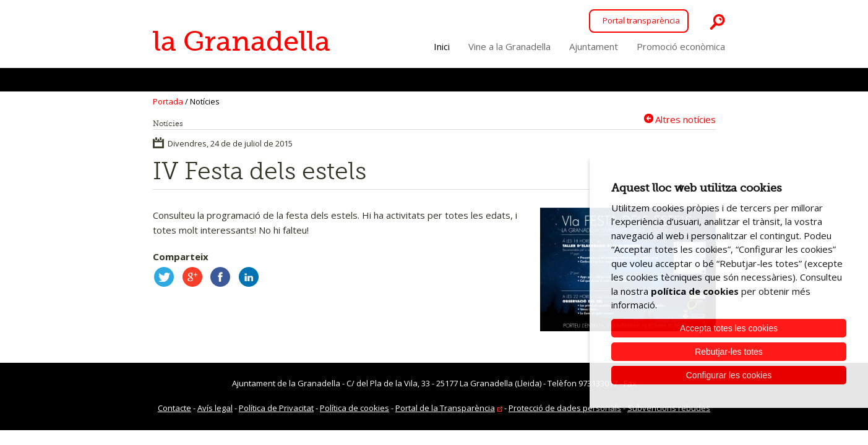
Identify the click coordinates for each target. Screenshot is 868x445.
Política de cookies (355, 408)
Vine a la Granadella (509, 46)
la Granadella (242, 41)
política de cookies (695, 291)
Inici (442, 46)
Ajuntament (594, 46)
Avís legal (215, 408)
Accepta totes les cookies (729, 328)
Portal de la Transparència (445, 408)
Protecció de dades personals (565, 408)
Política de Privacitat (276, 408)
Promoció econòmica (681, 46)
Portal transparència (641, 20)
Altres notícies (685, 119)
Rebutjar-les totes (729, 352)
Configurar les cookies (729, 375)
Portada (168, 101)
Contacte (174, 408)
